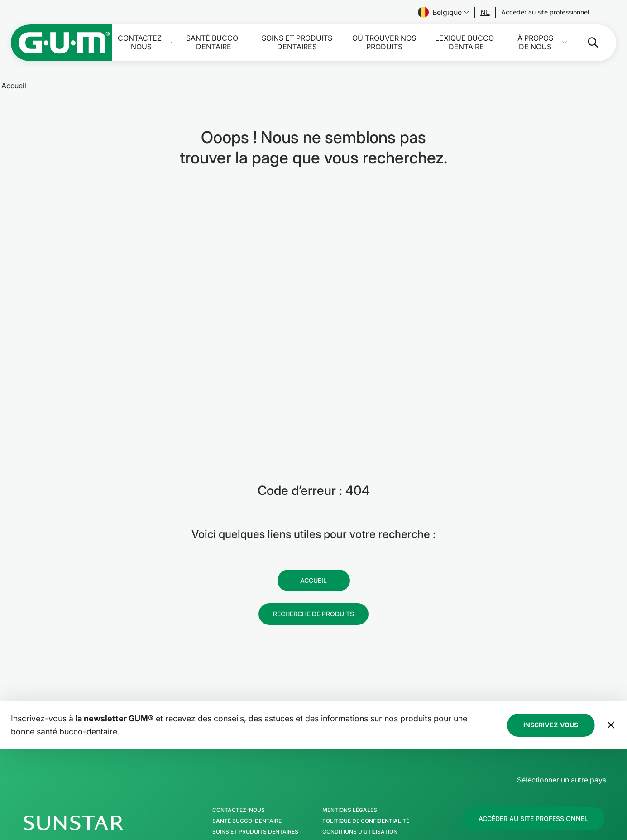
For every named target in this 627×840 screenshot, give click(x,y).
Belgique (443, 12)
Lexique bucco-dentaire (466, 43)
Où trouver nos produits (384, 43)
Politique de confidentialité (366, 731)
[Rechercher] (586, 43)
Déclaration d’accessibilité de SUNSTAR (383, 764)
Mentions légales (350, 720)
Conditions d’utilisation (360, 742)
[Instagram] (548, 760)
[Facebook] (524, 760)
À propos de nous (535, 43)
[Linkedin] (571, 760)
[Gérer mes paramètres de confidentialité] (595, 789)
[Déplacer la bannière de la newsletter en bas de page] (611, 635)
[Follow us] (485, 12)
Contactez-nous (141, 43)
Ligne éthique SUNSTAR (357, 753)
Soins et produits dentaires (297, 43)
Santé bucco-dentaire (214, 43)
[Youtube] (595, 760)
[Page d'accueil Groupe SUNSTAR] (101, 733)
